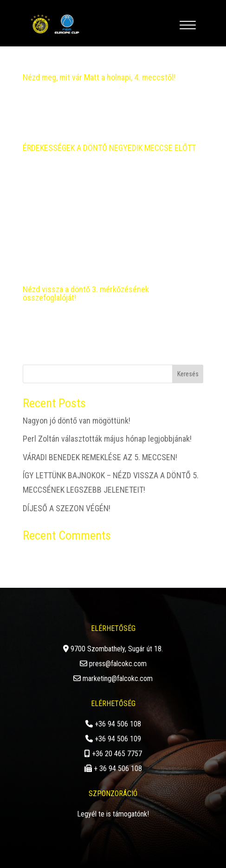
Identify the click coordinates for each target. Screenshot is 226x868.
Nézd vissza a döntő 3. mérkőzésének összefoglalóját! (86, 293)
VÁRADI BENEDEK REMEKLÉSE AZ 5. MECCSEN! (100, 457)
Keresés (188, 374)
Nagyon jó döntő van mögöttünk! (77, 421)
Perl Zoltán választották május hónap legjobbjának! (107, 439)
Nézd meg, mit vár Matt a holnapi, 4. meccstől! (99, 77)
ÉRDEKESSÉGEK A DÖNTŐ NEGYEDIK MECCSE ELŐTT (109, 148)
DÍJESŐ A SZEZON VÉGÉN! (67, 508)
